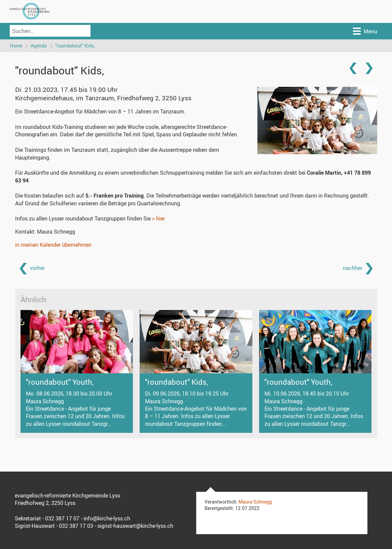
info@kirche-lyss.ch (107, 519)
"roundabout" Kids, (76, 46)
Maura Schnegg (255, 502)
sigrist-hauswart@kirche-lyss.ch (135, 526)
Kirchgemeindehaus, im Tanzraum (103, 98)
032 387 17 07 (62, 519)
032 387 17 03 (76, 526)
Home (16, 46)
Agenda (39, 46)
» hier (158, 219)
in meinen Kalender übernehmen (53, 245)
